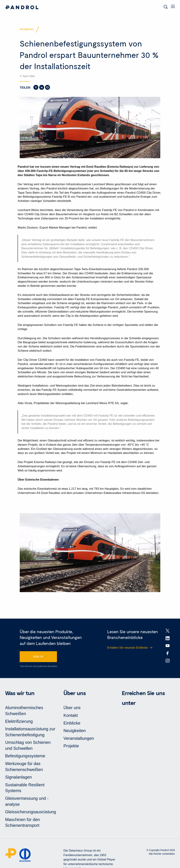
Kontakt (71, 715)
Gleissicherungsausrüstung (30, 812)
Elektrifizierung (19, 721)
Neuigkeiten (75, 731)
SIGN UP (38, 656)
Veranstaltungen (79, 738)
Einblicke (72, 723)
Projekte (71, 746)
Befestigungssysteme (25, 756)
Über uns (72, 708)
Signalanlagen (18, 777)
